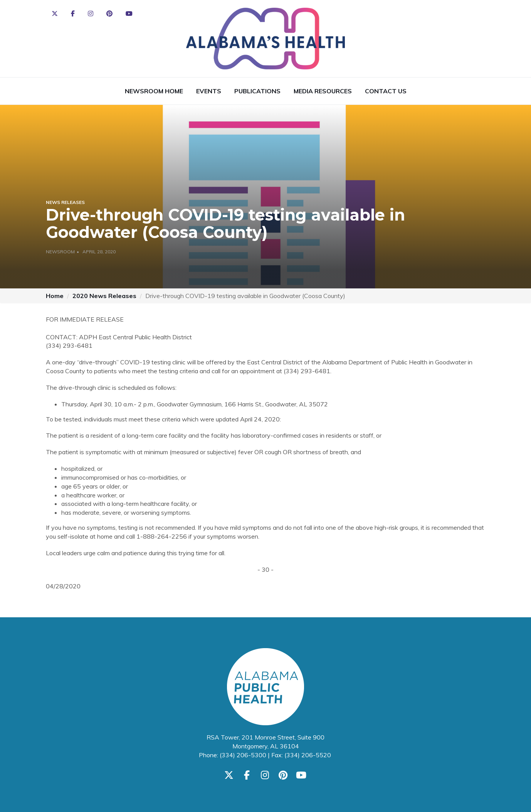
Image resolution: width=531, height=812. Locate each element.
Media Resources (323, 91)
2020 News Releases (104, 296)
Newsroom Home (154, 91)
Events (209, 91)
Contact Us (386, 91)
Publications (257, 91)
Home (55, 296)
